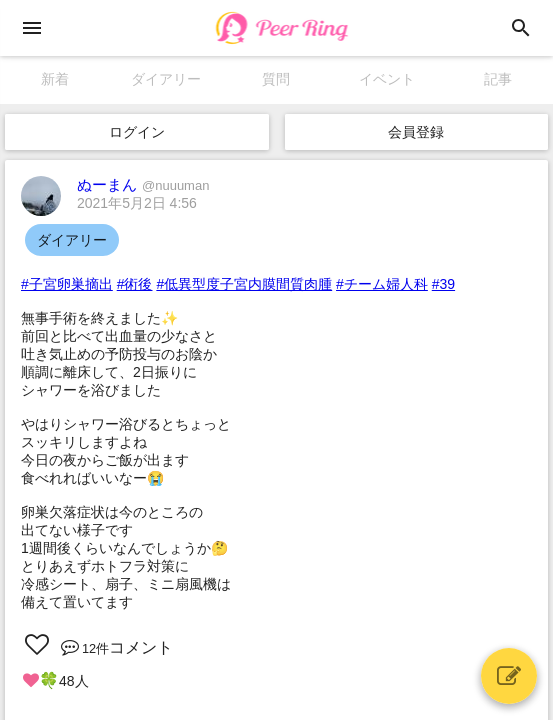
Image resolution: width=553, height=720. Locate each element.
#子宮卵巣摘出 (67, 284)
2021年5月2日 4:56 (137, 203)
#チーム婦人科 (382, 284)
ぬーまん (143, 184)
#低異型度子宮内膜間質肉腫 (244, 284)
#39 (443, 284)
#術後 (135, 284)
